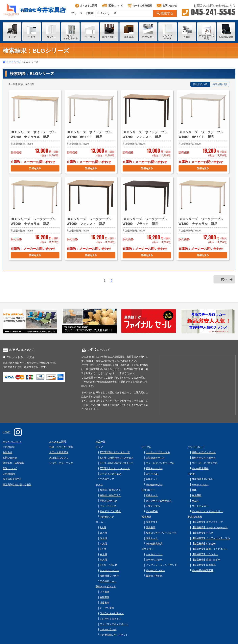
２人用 (103, 533)
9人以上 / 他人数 (109, 565)
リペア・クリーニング (61, 463)
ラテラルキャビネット (112, 613)
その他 (191, 474)
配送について (112, 6)
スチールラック (108, 629)
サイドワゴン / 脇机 (110, 511)
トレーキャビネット (110, 619)
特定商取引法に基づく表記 (17, 485)
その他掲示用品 (200, 468)
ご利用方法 (9, 447)
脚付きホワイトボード (204, 458)
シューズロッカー (109, 570)
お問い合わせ (167, 6)
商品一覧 (101, 442)
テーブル (147, 447)
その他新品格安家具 (202, 570)
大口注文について (59, 458)
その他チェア (107, 479)
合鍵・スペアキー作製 (61, 447)
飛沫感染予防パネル (202, 479)
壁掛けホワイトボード (204, 452)
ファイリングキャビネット (114, 624)
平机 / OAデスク (108, 501)
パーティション (200, 485)
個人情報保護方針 (12, 479)
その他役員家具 (154, 544)
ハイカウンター (154, 554)
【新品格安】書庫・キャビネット (210, 549)
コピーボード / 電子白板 (205, 463)
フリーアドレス (108, 506)
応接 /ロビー (148, 490)
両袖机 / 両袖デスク (110, 495)
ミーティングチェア (110, 474)
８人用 (103, 560)
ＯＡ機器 (197, 495)
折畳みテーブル (154, 468)
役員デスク (152, 522)
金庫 (194, 490)
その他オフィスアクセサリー (207, 511)
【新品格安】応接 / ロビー (206, 560)
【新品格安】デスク (202, 533)
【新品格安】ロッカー (204, 544)
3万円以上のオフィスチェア (115, 468)
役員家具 (147, 517)
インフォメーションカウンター (162, 565)
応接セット (152, 495)
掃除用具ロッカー (109, 576)
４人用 (103, 544)
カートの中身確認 (140, 6)
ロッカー (101, 522)
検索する (165, 13)
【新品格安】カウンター (205, 554)
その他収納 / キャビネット (114, 635)
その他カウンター (155, 570)
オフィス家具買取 (59, 452)
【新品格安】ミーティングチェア (210, 527)
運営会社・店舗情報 (13, 463)
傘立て (195, 501)
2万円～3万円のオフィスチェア (117, 463)
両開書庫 (105, 597)
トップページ (13, 62)
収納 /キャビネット (106, 587)
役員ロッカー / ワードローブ (161, 533)
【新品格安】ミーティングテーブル (211, 538)
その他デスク (107, 517)
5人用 (103, 549)
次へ (224, 279)
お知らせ (8, 452)
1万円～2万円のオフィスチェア (117, 458)
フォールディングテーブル (160, 463)
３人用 (103, 538)
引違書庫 (105, 603)
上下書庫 (105, 592)
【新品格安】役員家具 (204, 565)
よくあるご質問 (86, 6)
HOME (6, 432)
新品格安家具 (195, 517)
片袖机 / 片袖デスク (110, 490)
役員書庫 (151, 527)
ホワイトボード (196, 447)
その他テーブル (154, 485)
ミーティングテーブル (158, 452)
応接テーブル (153, 506)
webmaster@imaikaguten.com (100, 382)
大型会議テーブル (155, 458)
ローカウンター (154, 560)
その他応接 (152, 511)
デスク (99, 485)
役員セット (152, 538)
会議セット (152, 479)
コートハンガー (200, 506)
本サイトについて (12, 442)
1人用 (103, 527)
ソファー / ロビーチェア (159, 501)
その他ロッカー (108, 581)
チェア (99, 447)
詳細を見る (35, 168)
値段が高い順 (220, 84)
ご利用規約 (9, 474)
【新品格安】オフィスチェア (207, 522)
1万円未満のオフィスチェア (115, 452)
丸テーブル (152, 474)
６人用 (103, 554)
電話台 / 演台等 (154, 576)
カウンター (148, 549)
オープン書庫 (107, 608)
